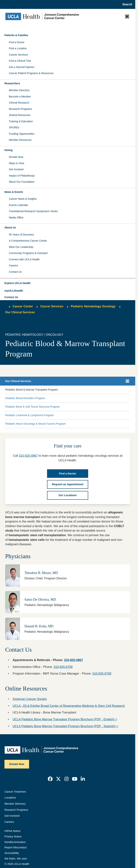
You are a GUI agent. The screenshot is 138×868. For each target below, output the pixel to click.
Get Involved (16, 169)
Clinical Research (19, 103)
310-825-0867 (28, 456)
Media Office (16, 218)
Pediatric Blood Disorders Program (25, 398)
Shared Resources (20, 115)
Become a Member (20, 97)
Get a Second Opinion (22, 67)
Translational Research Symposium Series (33, 211)
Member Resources (20, 140)
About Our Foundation (22, 182)
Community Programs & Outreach (28, 253)
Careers (14, 265)
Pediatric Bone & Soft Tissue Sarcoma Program (33, 407)
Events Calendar (19, 205)
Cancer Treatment (15, 792)
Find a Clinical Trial (20, 61)
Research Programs (20, 109)
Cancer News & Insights (23, 199)
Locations (10, 798)
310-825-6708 (63, 667)
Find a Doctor (17, 42)
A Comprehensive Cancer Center (28, 241)
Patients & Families (16, 35)
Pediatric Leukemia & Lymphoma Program (30, 415)
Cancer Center (23, 306)
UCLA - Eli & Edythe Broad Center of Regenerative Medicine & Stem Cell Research (69, 706)
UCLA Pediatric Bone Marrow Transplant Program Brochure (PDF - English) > (65, 719)
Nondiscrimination (15, 842)
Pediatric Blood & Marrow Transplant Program (32, 390)
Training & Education (21, 121)
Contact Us (15, 272)
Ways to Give (17, 163)
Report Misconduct (16, 847)
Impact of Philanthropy (22, 176)
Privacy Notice (13, 837)
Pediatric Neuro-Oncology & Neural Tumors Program (35, 424)
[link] (50, 779)
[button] (68, 283)
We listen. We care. (16, 859)
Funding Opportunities (22, 134)
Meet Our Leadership (21, 247)
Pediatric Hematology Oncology (93, 306)
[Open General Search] (126, 4)
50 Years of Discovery (21, 235)
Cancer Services (18, 55)
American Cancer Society (30, 699)
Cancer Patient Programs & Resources (31, 73)
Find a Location (18, 48)
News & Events (14, 192)
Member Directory (19, 90)
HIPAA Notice (12, 831)
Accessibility (12, 853)
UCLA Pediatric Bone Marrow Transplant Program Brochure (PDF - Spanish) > (65, 726)
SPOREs (14, 127)
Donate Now (16, 157)
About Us (10, 228)
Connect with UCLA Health (24, 259)
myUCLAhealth (14, 291)
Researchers (12, 83)
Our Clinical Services (20, 312)
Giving (9, 150)
